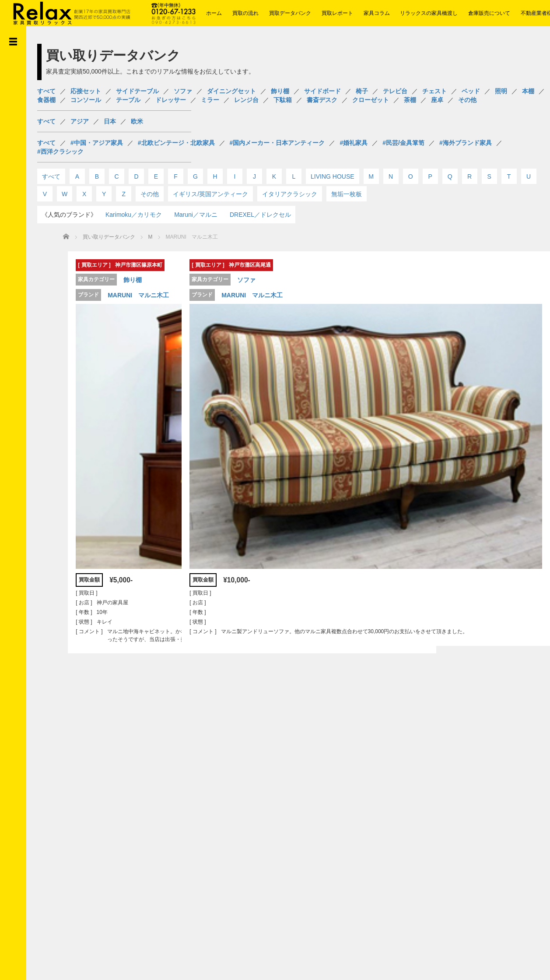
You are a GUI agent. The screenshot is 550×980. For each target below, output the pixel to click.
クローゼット (371, 100)
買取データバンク (290, 13)
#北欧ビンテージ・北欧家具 (176, 143)
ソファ (183, 91)
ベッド (471, 91)
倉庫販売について (489, 13)
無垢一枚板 (347, 194)
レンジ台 (246, 100)
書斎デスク (322, 100)
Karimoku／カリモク (134, 215)
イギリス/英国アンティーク (210, 194)
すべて (46, 91)
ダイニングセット (231, 91)
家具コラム (377, 13)
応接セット (86, 91)
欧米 (137, 121)
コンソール (86, 100)
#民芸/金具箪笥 (403, 143)
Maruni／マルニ (196, 215)
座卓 (437, 100)
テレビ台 (395, 91)
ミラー (210, 100)
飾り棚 (280, 91)
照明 (501, 91)
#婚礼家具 (354, 143)
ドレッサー (171, 100)
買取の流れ (245, 13)
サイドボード (322, 91)
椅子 (362, 91)
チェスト (434, 91)
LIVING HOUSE (333, 176)
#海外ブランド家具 (466, 143)
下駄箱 (283, 100)
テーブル (128, 100)
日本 (110, 121)
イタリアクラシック (290, 194)
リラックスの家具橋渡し (429, 13)
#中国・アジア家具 (97, 143)
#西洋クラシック (60, 152)
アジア (80, 121)
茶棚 (410, 100)
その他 (467, 100)
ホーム (214, 13)
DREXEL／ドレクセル (260, 215)
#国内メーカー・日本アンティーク (277, 143)
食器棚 (46, 100)
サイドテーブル (137, 91)
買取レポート (337, 13)
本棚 (528, 91)
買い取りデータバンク (109, 237)
